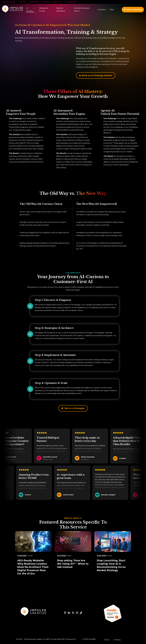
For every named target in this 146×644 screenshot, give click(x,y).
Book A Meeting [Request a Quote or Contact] (133, 10)
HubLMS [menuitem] (22, 2)
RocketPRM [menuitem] (34, 2)
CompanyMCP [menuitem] (71, 2)
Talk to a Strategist (73, 408)
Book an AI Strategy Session (96, 75)
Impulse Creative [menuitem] (9, 2)
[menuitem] (101, 10)
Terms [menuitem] (107, 640)
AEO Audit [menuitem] (58, 2)
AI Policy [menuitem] (117, 640)
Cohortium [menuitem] (46, 2)
